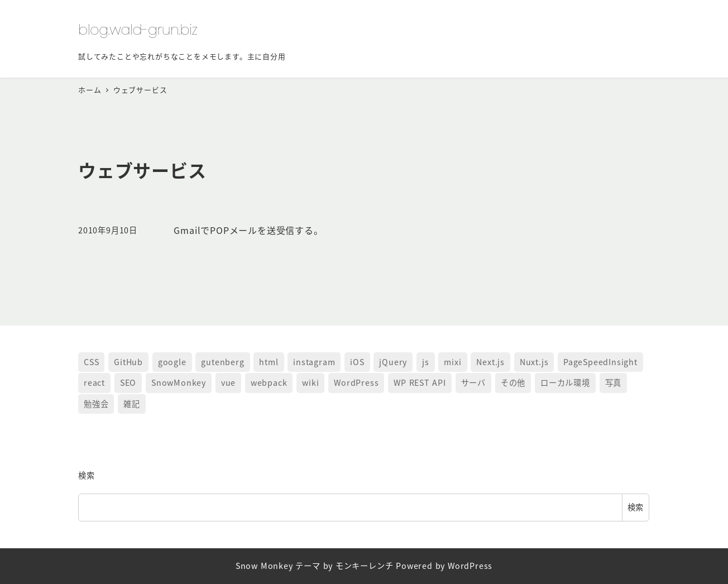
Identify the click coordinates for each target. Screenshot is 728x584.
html (269, 362)
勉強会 (96, 404)
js (426, 362)
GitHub (128, 362)
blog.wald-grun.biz (138, 30)
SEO (128, 382)
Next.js (490, 362)
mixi (452, 362)
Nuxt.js (534, 362)
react (94, 382)
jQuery (393, 362)
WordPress (356, 382)
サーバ (473, 382)
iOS (357, 362)
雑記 (132, 404)
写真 (614, 382)
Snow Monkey (264, 566)
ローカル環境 (565, 382)
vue (228, 382)
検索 (87, 475)
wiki (310, 382)
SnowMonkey (179, 382)
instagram (314, 362)
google (172, 362)
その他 (513, 382)
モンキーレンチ (365, 566)
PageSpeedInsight (600, 362)
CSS (91, 362)
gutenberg (222, 362)
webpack (269, 382)
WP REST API (420, 382)
